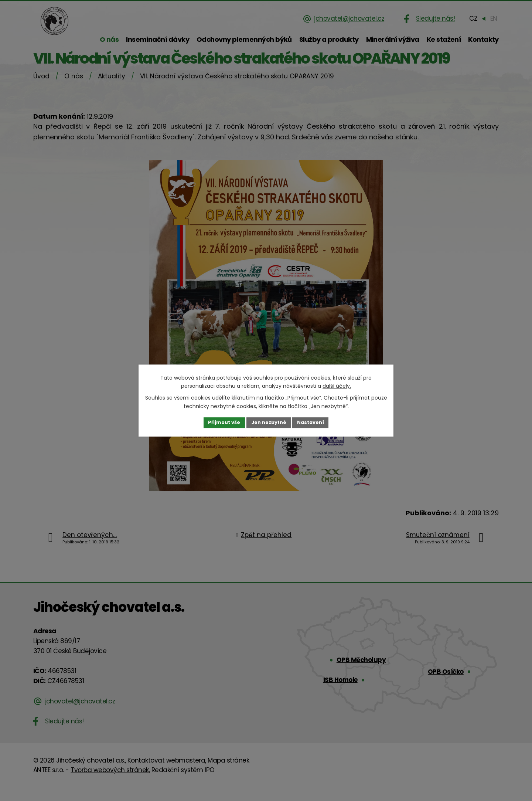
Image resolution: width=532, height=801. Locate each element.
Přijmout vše (220, 422)
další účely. (337, 386)
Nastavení (315, 422)
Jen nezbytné (269, 422)
